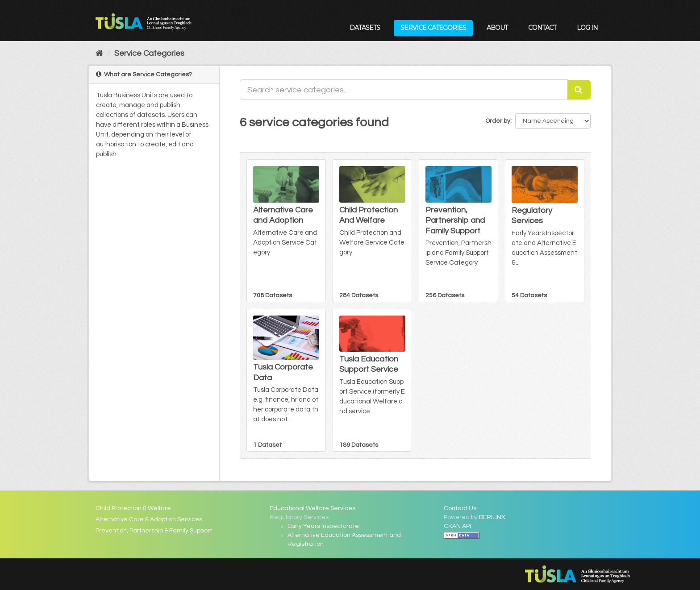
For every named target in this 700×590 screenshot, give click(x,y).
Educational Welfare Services (312, 508)
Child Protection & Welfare (133, 508)
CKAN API (457, 526)
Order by (498, 121)
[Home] (99, 53)
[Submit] (579, 90)
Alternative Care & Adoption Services (149, 519)
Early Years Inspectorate (323, 526)
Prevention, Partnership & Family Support (154, 531)
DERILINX (492, 517)
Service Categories (433, 28)
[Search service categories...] (404, 90)
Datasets (365, 28)
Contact (542, 28)
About (497, 28)
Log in (587, 28)
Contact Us (460, 508)
